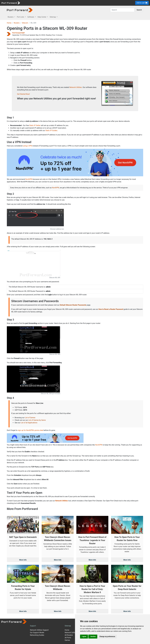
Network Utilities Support (39, 630)
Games (67, 640)
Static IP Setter (35, 125)
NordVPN (29, 179)
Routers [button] (11, 17)
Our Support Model (37, 633)
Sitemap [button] (53, 17)
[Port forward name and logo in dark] (20, 10)
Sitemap (68, 626)
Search (139, 10)
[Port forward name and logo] (11, 3)
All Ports (68, 638)
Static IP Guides (51, 131)
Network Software (71, 633)
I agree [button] (84, 637)
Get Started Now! (23, 94)
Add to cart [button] (142, 3)
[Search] (122, 10)
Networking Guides (37, 635)
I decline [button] (93, 637)
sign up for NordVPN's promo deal (30, 430)
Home (9, 23)
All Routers (69, 635)
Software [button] (31, 17)
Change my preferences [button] (107, 637)
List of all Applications (29, 423)
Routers (17, 23)
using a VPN (27, 146)
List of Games (30, 418)
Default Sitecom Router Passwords (73, 305)
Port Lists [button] (21, 17)
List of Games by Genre (37, 420)
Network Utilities (76, 87)
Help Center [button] (42, 17)
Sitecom (25, 23)
